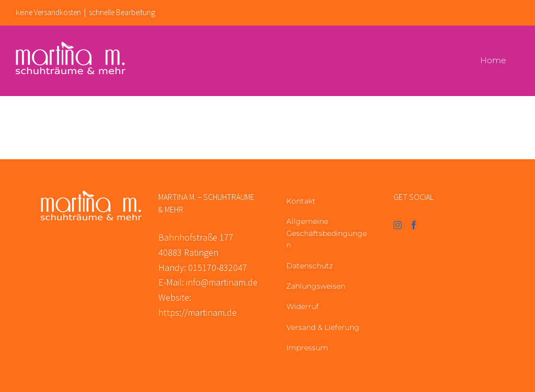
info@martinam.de (222, 282)
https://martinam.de (197, 312)
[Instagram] (398, 225)
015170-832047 (218, 268)
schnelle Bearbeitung (122, 12)
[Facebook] (414, 225)
